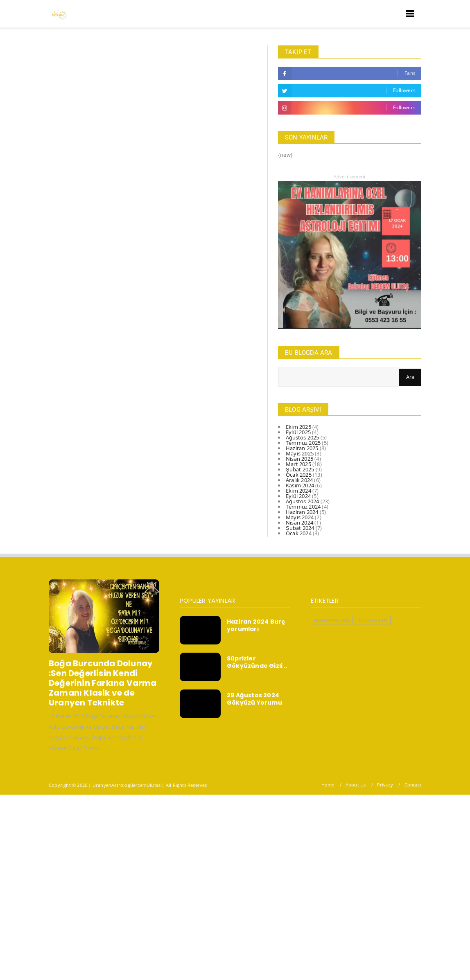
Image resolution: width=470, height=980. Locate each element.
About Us (356, 785)
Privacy (385, 785)
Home (328, 785)
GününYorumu (332, 620)
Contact (413, 785)
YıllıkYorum (373, 620)
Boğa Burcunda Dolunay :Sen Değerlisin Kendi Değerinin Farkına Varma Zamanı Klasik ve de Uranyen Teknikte (103, 683)
